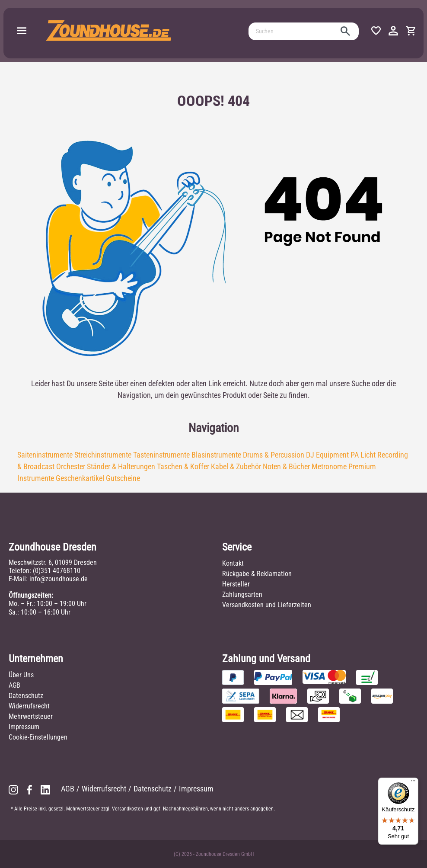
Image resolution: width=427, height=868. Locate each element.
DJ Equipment (327, 455)
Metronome (329, 466)
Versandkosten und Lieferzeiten (267, 605)
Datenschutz (26, 696)
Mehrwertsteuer (31, 716)
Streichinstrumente (103, 455)
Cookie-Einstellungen (38, 737)
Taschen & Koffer (183, 466)
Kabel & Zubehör (236, 466)
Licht (368, 455)
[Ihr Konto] (393, 31)
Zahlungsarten (242, 594)
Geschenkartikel (80, 478)
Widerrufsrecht (29, 706)
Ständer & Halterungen (121, 466)
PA (355, 455)
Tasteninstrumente (161, 455)
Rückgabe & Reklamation (257, 574)
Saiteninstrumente (45, 455)
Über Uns (21, 675)
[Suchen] (294, 31)
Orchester (71, 466)
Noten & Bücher (286, 466)
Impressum (24, 727)
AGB (14, 685)
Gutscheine (123, 478)
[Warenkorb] (411, 31)
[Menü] (22, 31)
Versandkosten (127, 809)
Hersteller (236, 584)
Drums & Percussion (274, 455)
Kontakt (233, 563)
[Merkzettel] (376, 31)
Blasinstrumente (216, 455)
